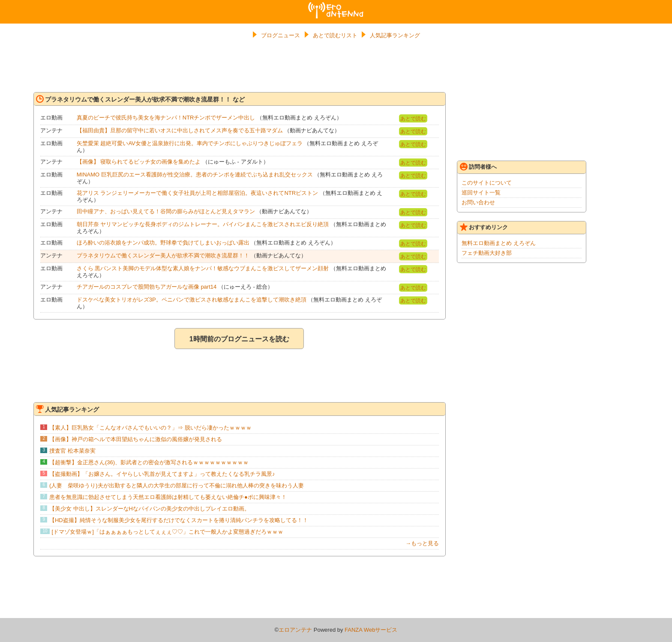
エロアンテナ (336, 6)
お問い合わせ (478, 202)
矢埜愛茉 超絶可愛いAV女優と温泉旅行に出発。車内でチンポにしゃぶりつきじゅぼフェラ (190, 143)
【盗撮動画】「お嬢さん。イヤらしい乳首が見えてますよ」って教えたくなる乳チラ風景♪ (162, 474)
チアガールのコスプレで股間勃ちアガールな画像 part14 (147, 287)
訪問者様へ (478, 167)
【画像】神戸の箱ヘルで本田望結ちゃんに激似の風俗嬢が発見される (136, 439)
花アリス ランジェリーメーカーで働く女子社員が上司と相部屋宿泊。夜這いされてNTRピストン (197, 193)
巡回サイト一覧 (481, 193)
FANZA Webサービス (371, 630)
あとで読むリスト (335, 35)
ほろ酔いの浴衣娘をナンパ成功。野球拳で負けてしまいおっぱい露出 (163, 243)
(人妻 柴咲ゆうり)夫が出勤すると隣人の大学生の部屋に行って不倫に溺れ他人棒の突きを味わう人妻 (177, 485)
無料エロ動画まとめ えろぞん (499, 243)
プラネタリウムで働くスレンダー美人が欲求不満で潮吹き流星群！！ (163, 255)
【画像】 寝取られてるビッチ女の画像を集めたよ (139, 162)
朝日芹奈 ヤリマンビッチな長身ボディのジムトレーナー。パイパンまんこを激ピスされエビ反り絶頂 (203, 224)
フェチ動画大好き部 (487, 253)
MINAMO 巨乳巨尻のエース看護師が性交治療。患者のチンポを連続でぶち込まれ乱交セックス (195, 175)
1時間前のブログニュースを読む (239, 339)
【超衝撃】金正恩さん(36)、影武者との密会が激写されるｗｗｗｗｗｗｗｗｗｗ (149, 462)
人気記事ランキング (395, 35)
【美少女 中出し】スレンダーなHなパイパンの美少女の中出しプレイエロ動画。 (150, 509)
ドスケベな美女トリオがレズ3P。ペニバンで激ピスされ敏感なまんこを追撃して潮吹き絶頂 (192, 300)
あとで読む (413, 119)
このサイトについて (487, 183)
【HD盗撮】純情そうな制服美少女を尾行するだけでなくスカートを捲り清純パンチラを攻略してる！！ (179, 520)
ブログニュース (280, 35)
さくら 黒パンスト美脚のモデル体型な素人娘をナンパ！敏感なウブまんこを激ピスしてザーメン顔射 (203, 268)
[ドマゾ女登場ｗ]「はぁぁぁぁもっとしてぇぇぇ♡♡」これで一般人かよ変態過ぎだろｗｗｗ (168, 532)
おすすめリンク (484, 227)
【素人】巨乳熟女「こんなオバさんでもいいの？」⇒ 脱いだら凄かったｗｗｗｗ (150, 428)
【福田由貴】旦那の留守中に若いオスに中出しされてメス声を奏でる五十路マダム (180, 130)
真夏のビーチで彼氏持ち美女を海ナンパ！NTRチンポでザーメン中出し (166, 118)
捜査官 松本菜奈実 (72, 451)
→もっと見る (422, 543)
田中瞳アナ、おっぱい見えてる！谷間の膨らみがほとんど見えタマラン (166, 211)
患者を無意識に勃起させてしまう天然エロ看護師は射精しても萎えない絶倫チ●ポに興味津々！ (168, 497)
